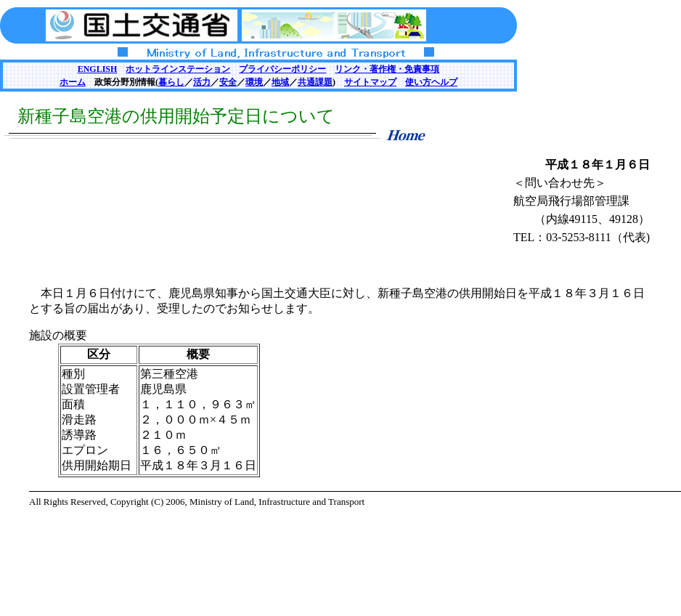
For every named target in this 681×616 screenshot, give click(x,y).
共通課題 (315, 82)
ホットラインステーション (178, 69)
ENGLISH (98, 69)
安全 (228, 82)
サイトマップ (370, 82)
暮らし (171, 82)
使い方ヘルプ (431, 82)
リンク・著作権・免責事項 (387, 69)
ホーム (73, 82)
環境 (254, 82)
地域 (280, 82)
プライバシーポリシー (282, 69)
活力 (202, 82)
